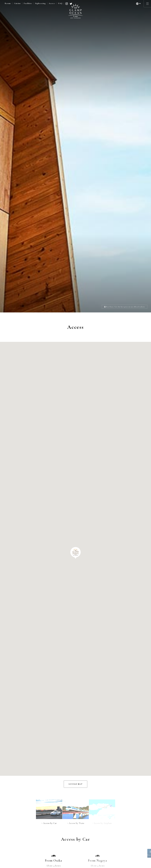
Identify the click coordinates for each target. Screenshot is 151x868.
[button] (75, 335)
